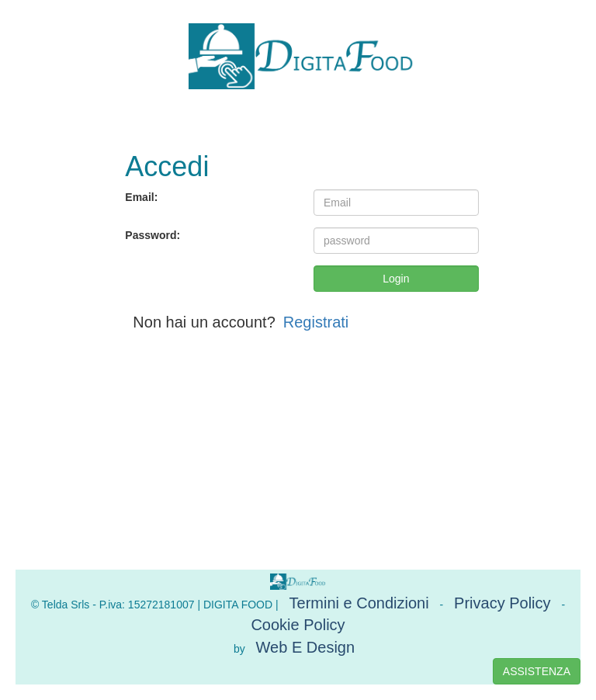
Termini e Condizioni (359, 603)
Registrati (316, 322)
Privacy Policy (502, 603)
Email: (141, 197)
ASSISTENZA (537, 671)
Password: (152, 235)
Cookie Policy (298, 625)
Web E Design (305, 647)
